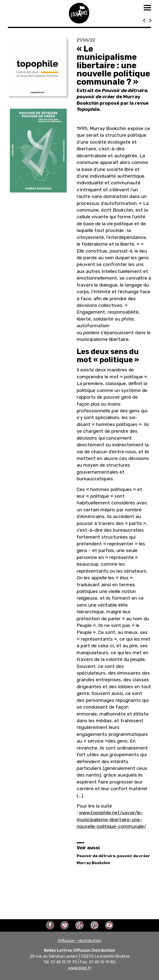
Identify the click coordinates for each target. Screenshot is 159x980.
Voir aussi (88, 848)
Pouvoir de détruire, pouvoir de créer (113, 856)
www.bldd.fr (80, 968)
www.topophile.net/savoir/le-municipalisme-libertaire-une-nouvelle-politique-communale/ (111, 819)
